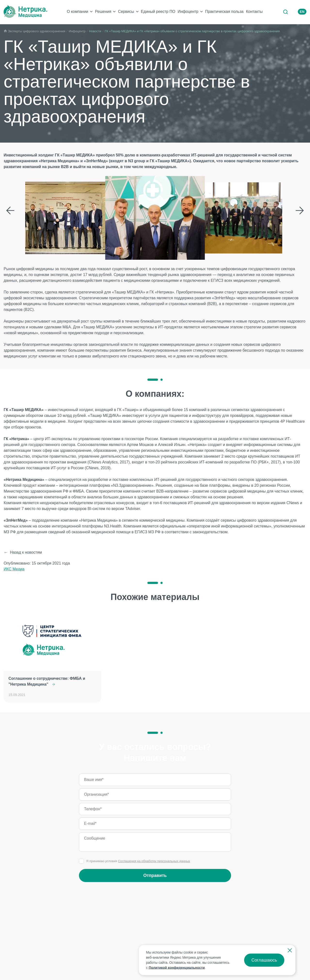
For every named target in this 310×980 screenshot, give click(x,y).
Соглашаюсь (264, 960)
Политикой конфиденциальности (177, 968)
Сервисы (126, 12)
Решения (103, 12)
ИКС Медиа (14, 569)
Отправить (155, 875)
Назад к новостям (26, 552)
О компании (77, 12)
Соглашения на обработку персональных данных (154, 861)
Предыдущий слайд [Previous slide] (10, 211)
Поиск (285, 12)
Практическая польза (224, 12)
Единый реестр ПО (158, 12)
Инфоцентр (188, 12)
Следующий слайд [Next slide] (300, 211)
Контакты (254, 12)
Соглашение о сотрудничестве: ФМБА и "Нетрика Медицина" (47, 681)
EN (302, 12)
